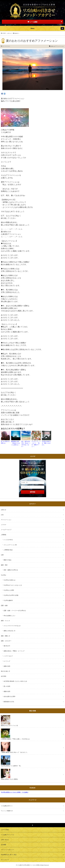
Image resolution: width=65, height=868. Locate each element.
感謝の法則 (7, 691)
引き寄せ (4, 575)
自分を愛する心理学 (9, 696)
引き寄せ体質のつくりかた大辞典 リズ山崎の (15, 792)
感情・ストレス (5, 621)
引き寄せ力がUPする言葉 (11, 595)
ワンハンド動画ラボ (7, 811)
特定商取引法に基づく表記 (9, 855)
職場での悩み (8, 560)
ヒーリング (7, 661)
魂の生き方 (7, 646)
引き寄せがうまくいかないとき (13, 585)
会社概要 (4, 845)
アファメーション (60, 46)
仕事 (2, 555)
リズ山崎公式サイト (7, 806)
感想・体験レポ (5, 636)
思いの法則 (7, 686)
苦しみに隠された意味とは (5, 442)
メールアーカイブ (6, 530)
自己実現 (4, 676)
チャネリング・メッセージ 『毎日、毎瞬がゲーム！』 (36, 444)
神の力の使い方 (5, 671)
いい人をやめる (8, 540)
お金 (2, 515)
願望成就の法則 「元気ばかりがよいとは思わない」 (16, 443)
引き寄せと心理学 (9, 590)
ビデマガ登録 (5, 830)
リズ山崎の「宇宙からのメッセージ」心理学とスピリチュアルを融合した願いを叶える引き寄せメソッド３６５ (33, 470)
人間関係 (4, 535)
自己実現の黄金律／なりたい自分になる (15, 681)
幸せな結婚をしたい (9, 616)
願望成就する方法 (9, 702)
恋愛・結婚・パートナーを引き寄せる (15, 611)
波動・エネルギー (6, 641)
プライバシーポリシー (7, 850)
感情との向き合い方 (9, 631)
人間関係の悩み (8, 550)
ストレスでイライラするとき (12, 626)
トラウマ (4, 525)
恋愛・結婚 (4, 605)
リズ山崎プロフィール (7, 835)
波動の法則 (7, 666)
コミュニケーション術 (10, 545)
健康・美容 (4, 565)
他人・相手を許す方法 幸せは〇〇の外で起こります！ (26, 444)
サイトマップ (5, 860)
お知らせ (9, 33)
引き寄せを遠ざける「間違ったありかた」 (46, 443)
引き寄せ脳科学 (8, 600)
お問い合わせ (5, 840)
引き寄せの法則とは (9, 580)
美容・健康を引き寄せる (11, 570)
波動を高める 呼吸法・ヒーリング (14, 651)
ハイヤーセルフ (8, 656)
